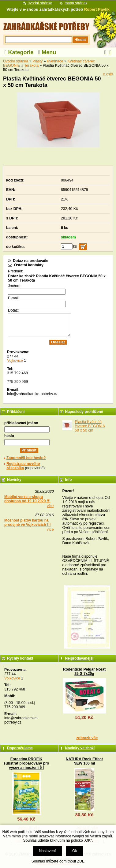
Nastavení (47, 851)
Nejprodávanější (79, 658)
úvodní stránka (40, 3)
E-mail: (14, 298)
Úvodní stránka (16, 61)
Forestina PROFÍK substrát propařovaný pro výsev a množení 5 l (26, 763)
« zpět (108, 74)
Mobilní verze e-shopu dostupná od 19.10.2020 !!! (27, 499)
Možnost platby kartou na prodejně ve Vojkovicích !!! (28, 522)
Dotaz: (13, 310)
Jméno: (14, 286)
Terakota (31, 65)
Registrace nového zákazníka (23, 466)
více (50, 506)
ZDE (81, 861)
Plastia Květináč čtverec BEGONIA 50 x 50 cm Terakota (90, 428)
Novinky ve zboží (80, 748)
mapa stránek (76, 3)
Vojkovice (15, 361)
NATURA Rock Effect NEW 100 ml (84, 761)
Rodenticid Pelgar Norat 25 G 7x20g (84, 672)
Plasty (37, 61)
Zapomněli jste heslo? (26, 458)
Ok (75, 851)
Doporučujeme (20, 748)
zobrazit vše (87, 738)
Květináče (55, 61)
